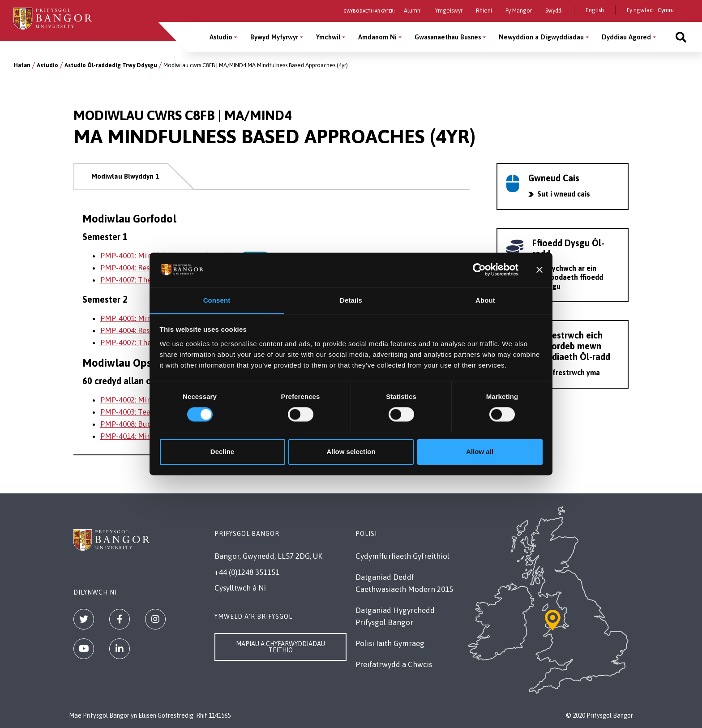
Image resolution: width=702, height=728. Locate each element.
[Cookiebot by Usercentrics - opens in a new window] (479, 270)
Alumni (413, 11)
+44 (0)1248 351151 (247, 572)
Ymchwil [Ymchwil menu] (328, 37)
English (595, 10)
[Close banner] (539, 270)
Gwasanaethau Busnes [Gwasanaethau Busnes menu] (448, 37)
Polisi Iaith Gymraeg (390, 643)
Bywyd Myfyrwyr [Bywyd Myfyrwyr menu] (274, 37)
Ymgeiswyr (449, 11)
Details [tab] (351, 300)
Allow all (480, 452)
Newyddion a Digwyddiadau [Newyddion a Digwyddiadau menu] (541, 37)
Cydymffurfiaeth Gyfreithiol (402, 556)
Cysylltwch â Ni (240, 588)
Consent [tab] (217, 300)
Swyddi (554, 11)
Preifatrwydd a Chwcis (394, 664)
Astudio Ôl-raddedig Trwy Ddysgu (111, 65)
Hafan (22, 65)
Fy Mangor (519, 11)
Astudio (47, 65)
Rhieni (484, 11)
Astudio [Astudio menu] (221, 37)
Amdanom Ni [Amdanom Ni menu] (377, 37)
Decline (222, 452)
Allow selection (351, 452)
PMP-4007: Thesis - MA (139, 280)
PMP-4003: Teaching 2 (138, 412)
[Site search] (681, 37)
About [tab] (485, 300)
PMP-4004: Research (135, 268)
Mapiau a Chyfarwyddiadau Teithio (280, 647)
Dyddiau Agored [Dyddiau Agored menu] (626, 37)
